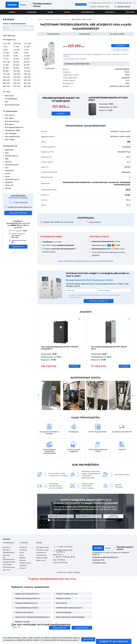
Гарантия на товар (42, 552)
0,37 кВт (7, 44)
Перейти (61, 114)
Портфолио (23, 552)
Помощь (39, 544)
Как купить (110, 12)
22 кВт (16, 62)
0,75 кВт (28, 44)
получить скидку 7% (99, 302)
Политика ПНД (98, 561)
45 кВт (27, 65)
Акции (50, 12)
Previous (38, 397)
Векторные (9, 96)
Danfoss (8, 162)
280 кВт (7, 80)
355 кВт (27, 80)
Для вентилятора (12, 121)
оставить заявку (120, 51)
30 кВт (27, 62)
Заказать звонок (120, 7)
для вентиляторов (99, 183)
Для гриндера (11, 133)
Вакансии (23, 562)
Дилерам (23, 559)
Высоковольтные (12, 105)
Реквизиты (23, 567)
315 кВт (17, 80)
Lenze (7, 176)
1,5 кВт (27, 47)
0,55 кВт (17, 44)
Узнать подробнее (86, 262)
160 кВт (17, 74)
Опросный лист (88, 12)
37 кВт (6, 65)
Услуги (67, 12)
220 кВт (17, 77)
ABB (7, 159)
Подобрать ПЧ (18, 247)
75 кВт (27, 68)
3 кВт (26, 50)
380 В (128, 191)
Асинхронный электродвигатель (77, 183)
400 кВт (7, 83)
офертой (97, 55)
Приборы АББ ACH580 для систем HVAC (58, 223)
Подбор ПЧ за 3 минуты (114, 641)
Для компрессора (12, 136)
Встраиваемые (11, 99)
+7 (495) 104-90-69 (121, 3)
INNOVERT (9, 171)
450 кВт (17, 83)
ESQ (7, 168)
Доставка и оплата (117, 34)
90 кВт (6, 71)
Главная (12, 12)
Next (133, 397)
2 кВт (5, 50)
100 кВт (17, 71)
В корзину (120, 46)
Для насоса (10, 115)
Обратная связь (42, 557)
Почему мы (23, 549)
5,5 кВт (6, 56)
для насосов (114, 183)
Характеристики (53, 34)
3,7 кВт (6, 53)
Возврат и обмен (42, 559)
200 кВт (7, 77)
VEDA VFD (9, 185)
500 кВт (27, 83)
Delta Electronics (12, 165)
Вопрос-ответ (41, 562)
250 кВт (27, 77)
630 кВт (17, 86)
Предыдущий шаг (60, 629)
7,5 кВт (27, 56)
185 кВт (27, 74)
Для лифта (9, 118)
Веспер (8, 188)
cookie (24, 638)
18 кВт (27, 59)
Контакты (23, 570)
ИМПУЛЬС (9, 150)
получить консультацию (113, 518)
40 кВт (16, 65)
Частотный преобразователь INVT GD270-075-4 (109, 349)
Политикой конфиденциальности (106, 522)
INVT (7, 153)
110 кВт (27, 71)
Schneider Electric (12, 179)
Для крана (9, 124)
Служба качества (25, 565)
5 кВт (26, 53)
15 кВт (16, 59)
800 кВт (27, 86)
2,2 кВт (17, 50)
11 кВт (6, 59)
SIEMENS (9, 182)
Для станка (10, 140)
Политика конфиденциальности (105, 559)
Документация (85, 34)
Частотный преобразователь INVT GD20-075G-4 (108, 100)
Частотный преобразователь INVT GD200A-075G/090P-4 (60, 349)
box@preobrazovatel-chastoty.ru (95, 3)
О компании (31, 12)
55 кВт (6, 68)
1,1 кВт (16, 47)
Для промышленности (14, 127)
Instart (8, 174)
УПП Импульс (9, 36)
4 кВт (16, 53)
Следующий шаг (82, 629)
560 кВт (7, 86)
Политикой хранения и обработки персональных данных (95, 296)
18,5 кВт (7, 62)
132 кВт (6, 74)
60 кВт (16, 68)
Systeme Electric (12, 156)
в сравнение (50, 68)
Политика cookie (99, 564)
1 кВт (5, 47)
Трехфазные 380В (12, 130)
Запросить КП (70, 5)
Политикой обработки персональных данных (60, 640)
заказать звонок (18, 213)
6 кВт (16, 56)
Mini (7, 102)
